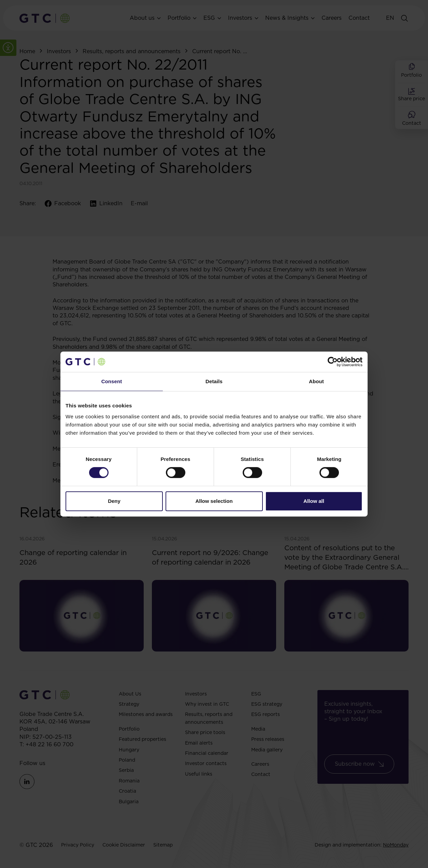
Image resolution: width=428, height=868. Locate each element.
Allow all (314, 501)
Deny (114, 501)
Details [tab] (214, 381)
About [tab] (316, 381)
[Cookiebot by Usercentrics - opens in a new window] (333, 362)
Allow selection (214, 501)
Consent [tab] (112, 381)
